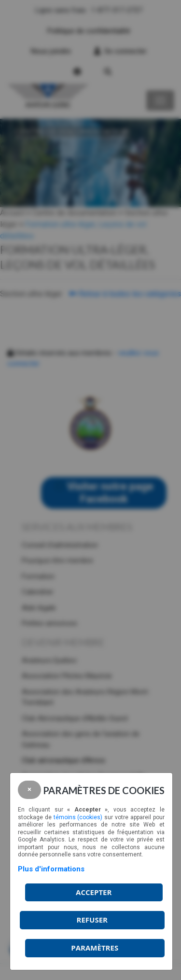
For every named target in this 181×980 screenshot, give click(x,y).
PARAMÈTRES (95, 948)
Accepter (94, 892)
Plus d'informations (51, 869)
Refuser (92, 920)
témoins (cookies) (78, 817)
